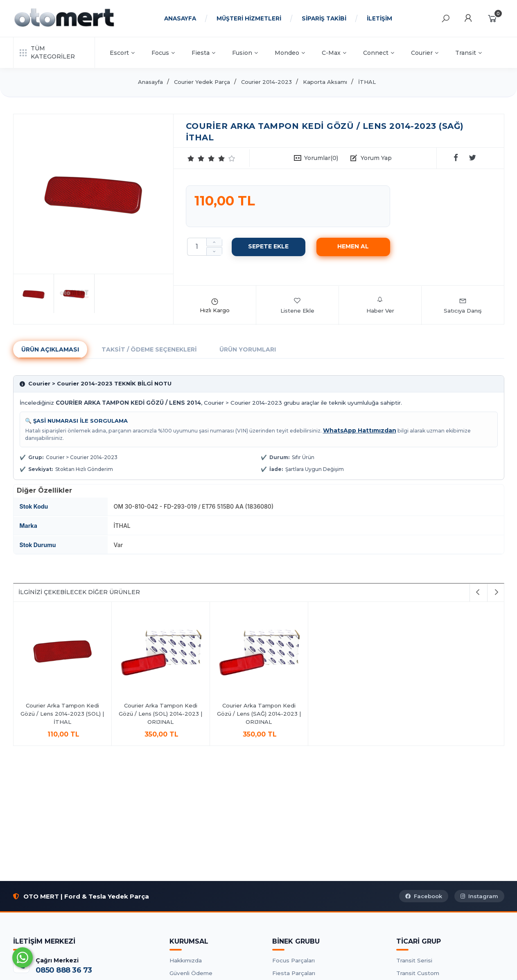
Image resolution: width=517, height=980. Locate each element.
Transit (468, 53)
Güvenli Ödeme (191, 973)
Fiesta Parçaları (294, 973)
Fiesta (203, 53)
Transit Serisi (414, 960)
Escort (122, 53)
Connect (379, 53)
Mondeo (290, 53)
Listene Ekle (297, 305)
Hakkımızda (186, 960)
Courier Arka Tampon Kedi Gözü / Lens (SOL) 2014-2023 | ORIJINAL (160, 713)
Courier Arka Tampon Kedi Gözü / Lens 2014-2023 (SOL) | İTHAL (62, 713)
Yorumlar (321, 158)
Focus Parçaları (293, 960)
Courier (425, 53)
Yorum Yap (376, 158)
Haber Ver (380, 305)
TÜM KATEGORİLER (47, 52)
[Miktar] (197, 247)
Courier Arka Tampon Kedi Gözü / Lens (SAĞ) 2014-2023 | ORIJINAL (259, 713)
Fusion (245, 53)
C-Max (334, 53)
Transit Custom (418, 973)
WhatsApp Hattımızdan (360, 430)
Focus (163, 53)
